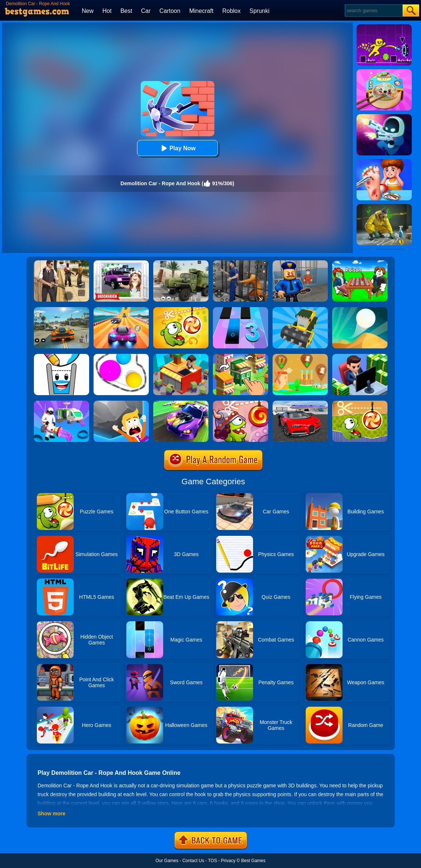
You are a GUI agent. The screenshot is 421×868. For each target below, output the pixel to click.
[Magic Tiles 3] (241, 310)
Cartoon (170, 11)
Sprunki (259, 11)
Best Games (253, 861)
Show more (51, 813)
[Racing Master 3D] (121, 310)
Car (146, 11)
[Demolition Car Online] (300, 310)
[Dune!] (360, 310)
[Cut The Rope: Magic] (181, 310)
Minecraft (201, 11)
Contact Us (193, 861)
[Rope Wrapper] (121, 356)
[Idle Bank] (360, 356)
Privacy (228, 861)
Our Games (167, 861)
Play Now (177, 148)
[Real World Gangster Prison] (241, 263)
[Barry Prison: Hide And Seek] (300, 263)
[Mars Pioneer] (62, 403)
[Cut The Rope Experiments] (360, 403)
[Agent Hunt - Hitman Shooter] (62, 263)
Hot (107, 11)
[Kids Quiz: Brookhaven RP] (121, 263)
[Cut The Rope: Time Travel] (241, 403)
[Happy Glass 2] (62, 356)
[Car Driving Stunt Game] (300, 403)
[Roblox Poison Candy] (360, 263)
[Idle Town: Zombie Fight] (181, 356)
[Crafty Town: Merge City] (241, 356)
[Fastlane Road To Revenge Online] (181, 403)
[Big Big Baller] (121, 403)
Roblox (231, 11)
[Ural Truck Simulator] (181, 263)
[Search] (373, 10)
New (88, 11)
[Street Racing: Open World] (62, 310)
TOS (213, 861)
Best (126, 11)
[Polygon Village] (300, 356)
